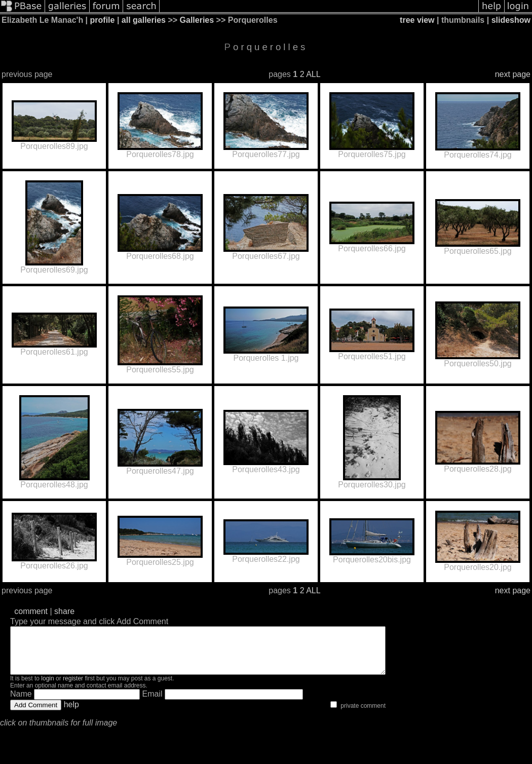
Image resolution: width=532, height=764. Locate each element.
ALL (313, 74)
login (47, 687)
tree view (417, 20)
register (73, 687)
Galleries (197, 20)
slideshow (511, 20)
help (71, 714)
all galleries (144, 20)
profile (103, 20)
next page (513, 74)
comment (31, 611)
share (64, 611)
